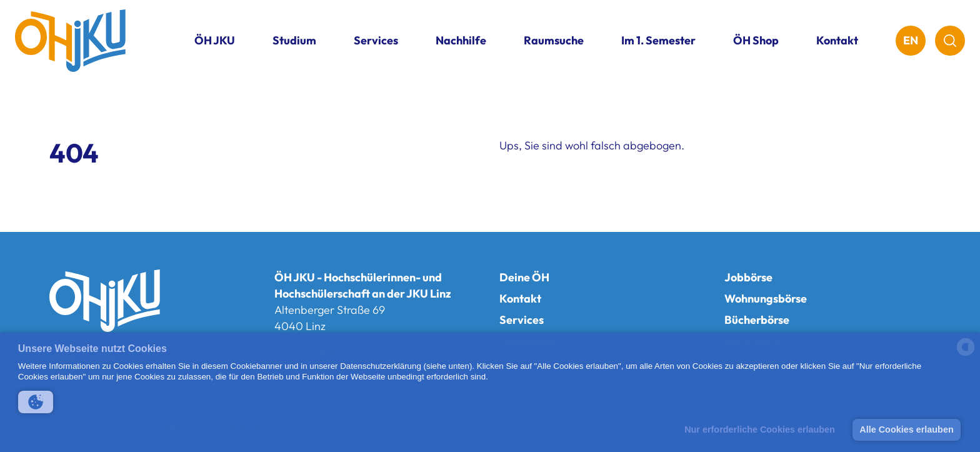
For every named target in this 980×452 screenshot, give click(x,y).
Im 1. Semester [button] (658, 40)
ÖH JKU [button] (215, 40)
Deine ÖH (524, 277)
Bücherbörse (757, 320)
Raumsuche (554, 40)
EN (911, 40)
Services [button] (376, 40)
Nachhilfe (461, 40)
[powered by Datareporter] (966, 355)
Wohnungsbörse (766, 299)
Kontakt (837, 40)
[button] (36, 402)
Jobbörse (748, 277)
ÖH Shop (756, 40)
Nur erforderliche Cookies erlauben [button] (760, 429)
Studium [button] (294, 40)
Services (522, 320)
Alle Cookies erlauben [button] (906, 429)
